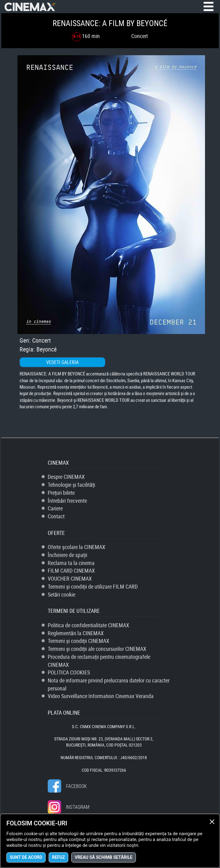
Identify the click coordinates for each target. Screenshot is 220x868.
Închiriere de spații (67, 555)
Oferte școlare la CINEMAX (76, 547)
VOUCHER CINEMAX (70, 578)
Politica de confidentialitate (88, 625)
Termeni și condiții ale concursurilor (97, 649)
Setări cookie (62, 594)
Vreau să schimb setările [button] (103, 857)
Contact (56, 516)
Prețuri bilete (61, 493)
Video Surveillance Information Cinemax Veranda (101, 696)
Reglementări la (76, 633)
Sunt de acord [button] (26, 857)
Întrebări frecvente (67, 501)
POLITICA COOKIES (69, 672)
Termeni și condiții (78, 641)
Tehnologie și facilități (71, 485)
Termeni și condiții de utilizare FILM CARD (93, 586)
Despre (66, 477)
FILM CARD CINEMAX (71, 570)
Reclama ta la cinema (71, 563)
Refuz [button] (58, 857)
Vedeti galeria (62, 362)
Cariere (55, 508)
